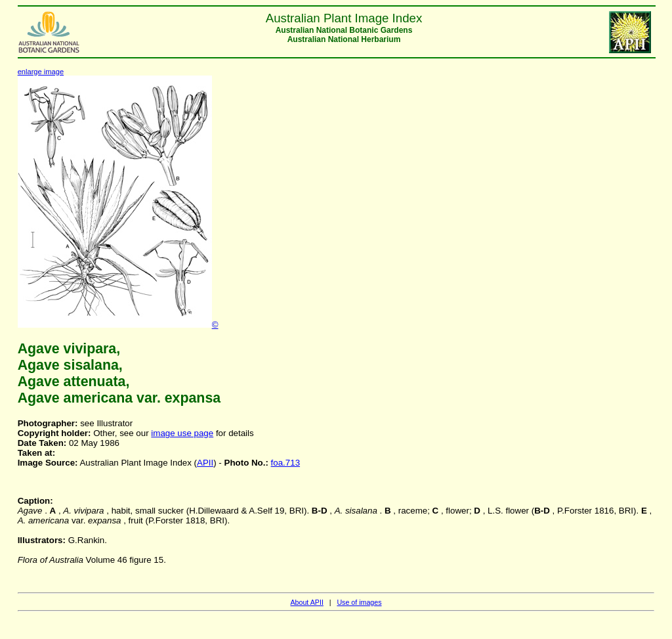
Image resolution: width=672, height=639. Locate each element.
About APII (306, 602)
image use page (182, 433)
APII (205, 463)
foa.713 (285, 463)
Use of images (359, 602)
